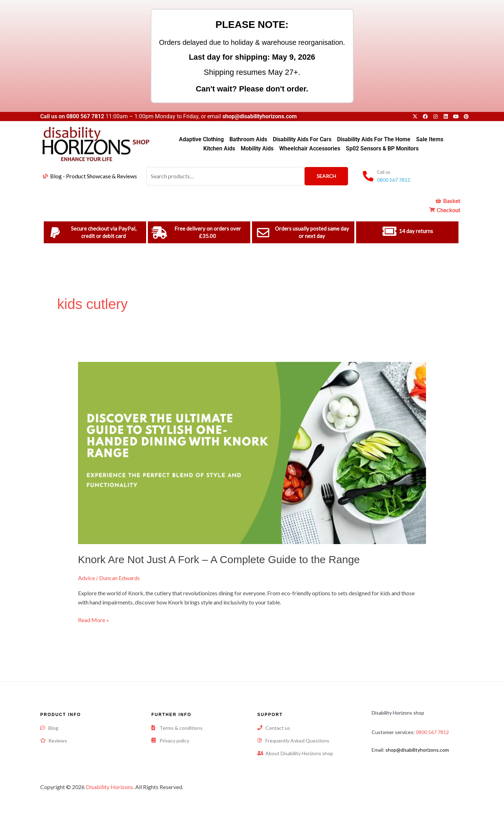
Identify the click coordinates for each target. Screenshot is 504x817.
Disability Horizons (109, 787)
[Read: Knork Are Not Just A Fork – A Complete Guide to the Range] (252, 452)
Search (326, 176)
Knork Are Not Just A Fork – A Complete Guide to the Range (219, 559)
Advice (86, 578)
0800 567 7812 (85, 116)
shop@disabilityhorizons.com (417, 750)
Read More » (94, 619)
